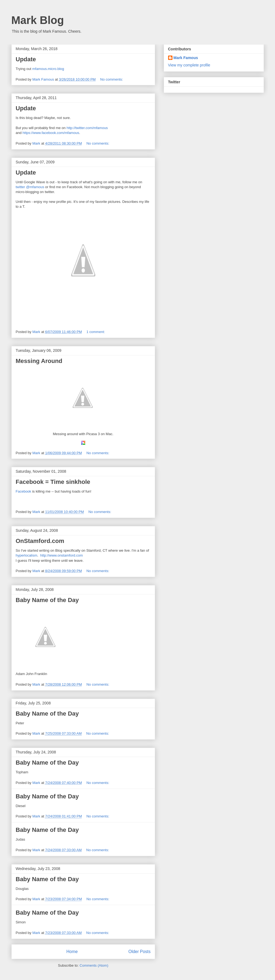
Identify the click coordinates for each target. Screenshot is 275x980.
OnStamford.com (40, 541)
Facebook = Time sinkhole (53, 482)
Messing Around (39, 361)
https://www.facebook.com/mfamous (51, 133)
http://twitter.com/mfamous (87, 128)
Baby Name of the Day (47, 600)
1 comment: (96, 332)
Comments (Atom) (94, 965)
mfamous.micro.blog (48, 69)
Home (72, 952)
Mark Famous (186, 58)
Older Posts (139, 952)
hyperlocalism (27, 555)
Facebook (24, 491)
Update (26, 59)
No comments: (112, 79)
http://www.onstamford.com (62, 555)
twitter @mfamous (30, 187)
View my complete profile (189, 65)
